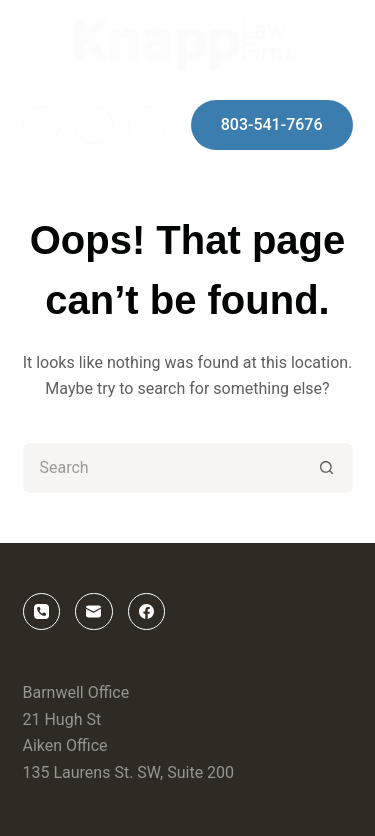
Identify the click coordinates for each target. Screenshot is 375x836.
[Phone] (147, 125)
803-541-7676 (272, 124)
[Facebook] (42, 125)
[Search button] (328, 468)
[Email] (94, 125)
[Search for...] (163, 468)
